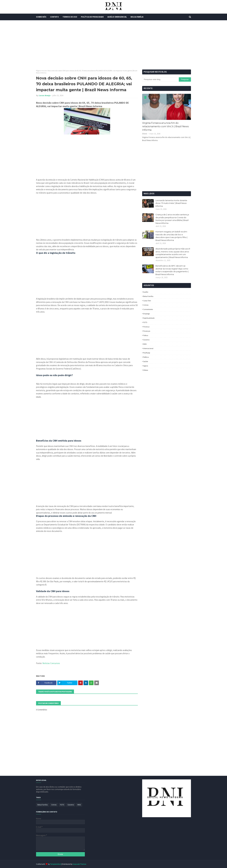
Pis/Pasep (147, 353)
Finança (146, 327)
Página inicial (41, 71)
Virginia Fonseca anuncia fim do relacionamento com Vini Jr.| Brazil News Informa (165, 126)
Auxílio (146, 292)
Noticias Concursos (51, 663)
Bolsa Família (148, 296)
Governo (146, 340)
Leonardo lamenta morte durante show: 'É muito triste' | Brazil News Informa (171, 203)
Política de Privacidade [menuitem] (92, 17)
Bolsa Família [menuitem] (137, 17)
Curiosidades (148, 309)
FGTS (145, 322)
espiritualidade (149, 318)
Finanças (147, 331)
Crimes (146, 305)
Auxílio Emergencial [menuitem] (117, 17)
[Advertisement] (113, 45)
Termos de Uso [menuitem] (70, 17)
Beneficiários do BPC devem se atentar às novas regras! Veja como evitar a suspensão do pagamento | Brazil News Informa (172, 270)
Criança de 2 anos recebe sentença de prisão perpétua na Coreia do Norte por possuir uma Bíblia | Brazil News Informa (172, 219)
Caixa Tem (147, 301)
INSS (145, 344)
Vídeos (146, 370)
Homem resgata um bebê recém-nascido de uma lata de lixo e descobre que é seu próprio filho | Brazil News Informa (172, 236)
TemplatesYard (56, 864)
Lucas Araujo (45, 95)
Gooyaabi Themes (79, 864)
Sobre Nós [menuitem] (41, 17)
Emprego (146, 314)
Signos (146, 366)
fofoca (146, 335)
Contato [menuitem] (54, 17)
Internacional (148, 348)
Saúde (146, 361)
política (146, 357)
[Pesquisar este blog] (160, 79)
